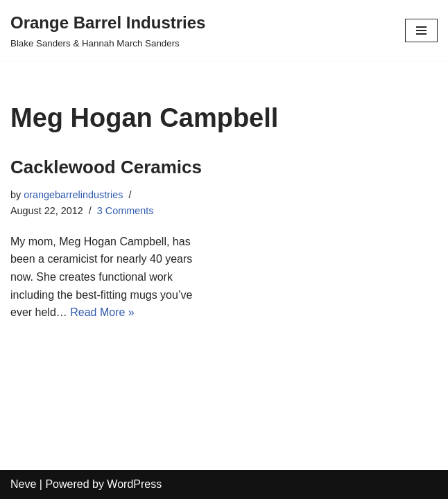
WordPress (134, 484)
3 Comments (126, 211)
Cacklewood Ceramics (106, 167)
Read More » (102, 312)
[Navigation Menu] (421, 30)
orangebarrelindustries (73, 195)
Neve (23, 484)
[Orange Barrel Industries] (108, 30)
